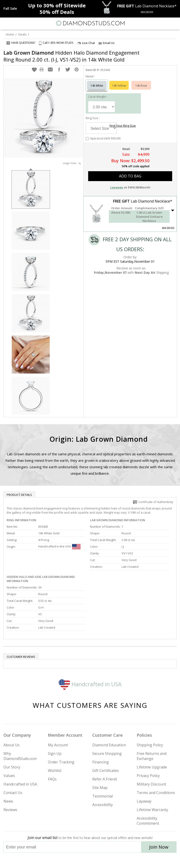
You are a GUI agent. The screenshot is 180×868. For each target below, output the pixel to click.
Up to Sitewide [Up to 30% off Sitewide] (57, 5)
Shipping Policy (150, 745)
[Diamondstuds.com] (90, 24)
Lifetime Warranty (152, 810)
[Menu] (6, 23)
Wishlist (55, 771)
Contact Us (13, 793)
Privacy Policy (148, 776)
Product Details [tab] (19, 495)
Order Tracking (61, 762)
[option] (31, 189)
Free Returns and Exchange (152, 756)
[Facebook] (90, 860)
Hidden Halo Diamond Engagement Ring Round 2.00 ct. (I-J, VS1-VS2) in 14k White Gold (71, 56)
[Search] (15, 23)
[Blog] (113, 860)
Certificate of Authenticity (153, 502)
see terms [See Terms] (168, 227)
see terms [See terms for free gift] (147, 11)
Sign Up (55, 753)
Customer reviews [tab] (21, 657)
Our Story (12, 767)
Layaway (144, 801)
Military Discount (151, 784)
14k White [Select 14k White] (97, 86)
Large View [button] (72, 163)
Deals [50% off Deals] (57, 12)
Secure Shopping (107, 753)
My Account (58, 745)
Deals (22, 34)
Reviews (10, 810)
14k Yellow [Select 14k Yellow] (119, 86)
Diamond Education (109, 745)
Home (10, 34)
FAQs (52, 779)
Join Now (159, 847)
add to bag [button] (130, 176)
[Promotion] (10, 8)
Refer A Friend (105, 779)
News (8, 801)
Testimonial (103, 796)
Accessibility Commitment (148, 821)
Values (9, 776)
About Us (12, 745)
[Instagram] (67, 860)
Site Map (100, 788)
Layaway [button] (117, 187)
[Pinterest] (101, 860)
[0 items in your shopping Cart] (174, 23)
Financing (101, 762)
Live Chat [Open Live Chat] (86, 43)
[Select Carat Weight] (102, 107)
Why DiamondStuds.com (20, 756)
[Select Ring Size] (101, 128)
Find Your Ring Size (123, 126)
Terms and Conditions (156, 793)
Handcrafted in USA (90, 684)
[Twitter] (79, 860)
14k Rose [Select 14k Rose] (141, 86)
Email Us (107, 43)
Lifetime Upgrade (152, 767)
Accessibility (103, 805)
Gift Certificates (106, 771)
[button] (34, 70)
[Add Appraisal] (87, 139)
